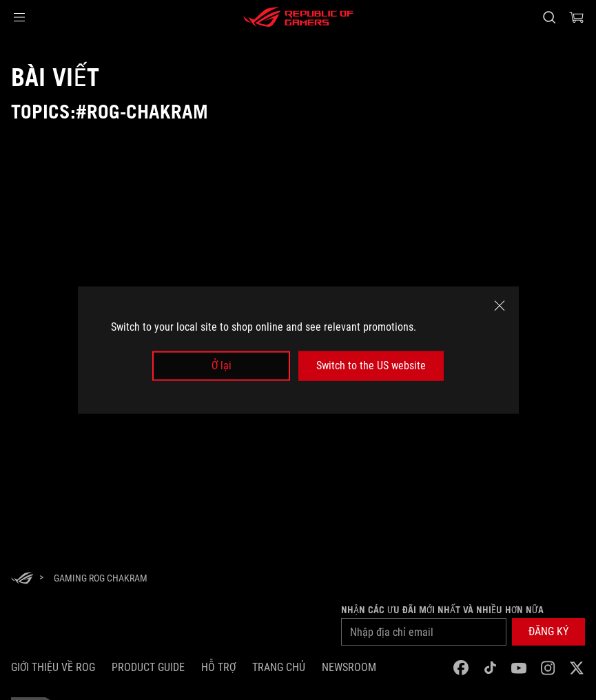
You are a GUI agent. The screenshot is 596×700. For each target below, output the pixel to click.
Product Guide (148, 667)
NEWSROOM (349, 667)
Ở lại (222, 366)
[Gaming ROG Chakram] (101, 578)
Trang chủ (279, 667)
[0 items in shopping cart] (577, 17)
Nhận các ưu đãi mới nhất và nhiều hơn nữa (442, 610)
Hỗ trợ (218, 667)
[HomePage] (22, 579)
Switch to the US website (371, 366)
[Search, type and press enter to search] (549, 17)
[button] (19, 17)
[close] (500, 306)
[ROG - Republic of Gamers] (298, 17)
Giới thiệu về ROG (53, 667)
